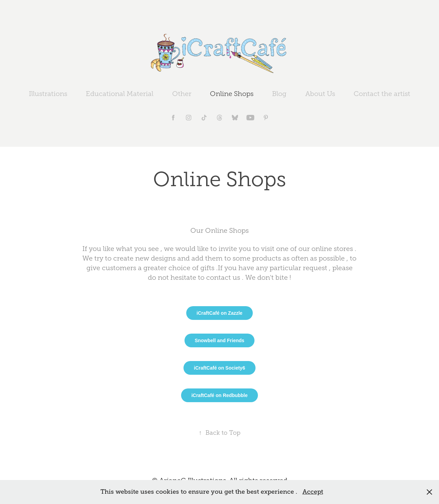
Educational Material (120, 94)
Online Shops (232, 94)
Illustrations (48, 94)
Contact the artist (382, 94)
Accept (313, 492)
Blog (279, 94)
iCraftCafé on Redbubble (219, 395)
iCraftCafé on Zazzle (219, 313)
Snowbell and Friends (220, 340)
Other (182, 94)
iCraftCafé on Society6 (219, 368)
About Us (320, 94)
